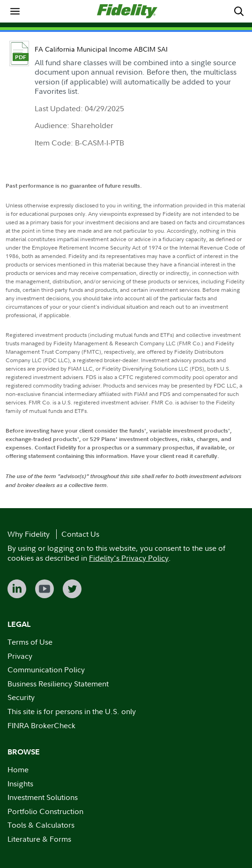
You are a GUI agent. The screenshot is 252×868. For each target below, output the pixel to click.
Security (21, 697)
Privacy (20, 656)
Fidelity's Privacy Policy (129, 558)
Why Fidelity (29, 534)
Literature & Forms (39, 839)
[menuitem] (15, 11)
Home (18, 769)
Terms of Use (30, 642)
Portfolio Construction (45, 811)
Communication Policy (46, 670)
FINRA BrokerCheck (41, 725)
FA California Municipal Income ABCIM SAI (101, 49)
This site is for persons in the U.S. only (72, 711)
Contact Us (80, 534)
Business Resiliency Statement (58, 684)
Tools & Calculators (41, 825)
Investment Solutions (43, 797)
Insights (20, 784)
